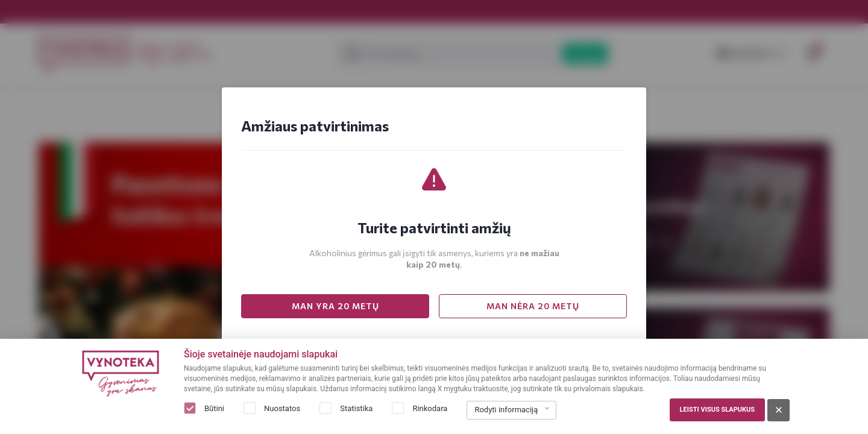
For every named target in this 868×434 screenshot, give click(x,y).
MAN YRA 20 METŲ (335, 306)
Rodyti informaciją (506, 410)
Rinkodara (430, 408)
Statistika (356, 408)
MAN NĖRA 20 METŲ (533, 306)
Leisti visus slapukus (717, 410)
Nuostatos (282, 408)
